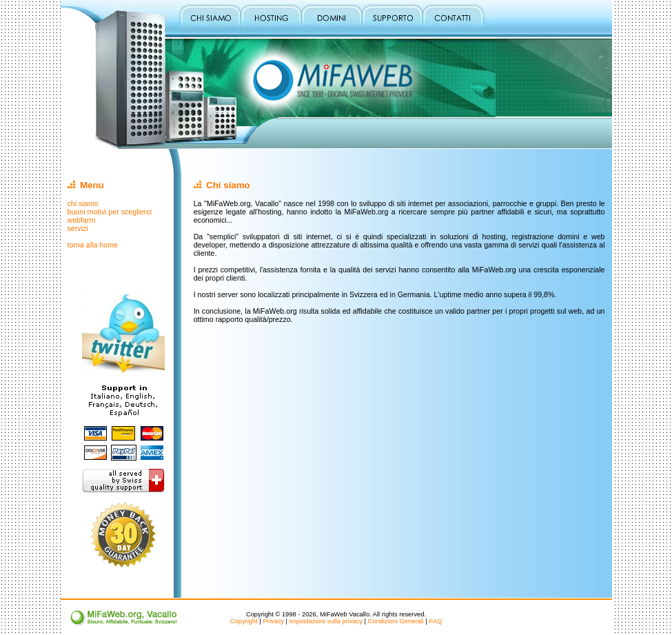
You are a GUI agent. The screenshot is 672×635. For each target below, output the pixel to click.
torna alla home (93, 245)
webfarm (82, 220)
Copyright (244, 621)
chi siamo (83, 203)
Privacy (273, 621)
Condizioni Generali (395, 621)
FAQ (436, 621)
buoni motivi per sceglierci (110, 212)
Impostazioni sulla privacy (326, 621)
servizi (78, 228)
